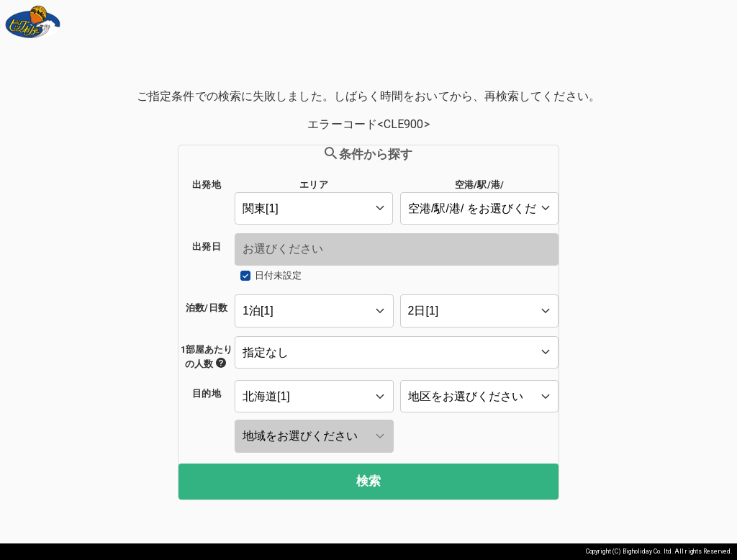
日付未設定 (278, 275)
